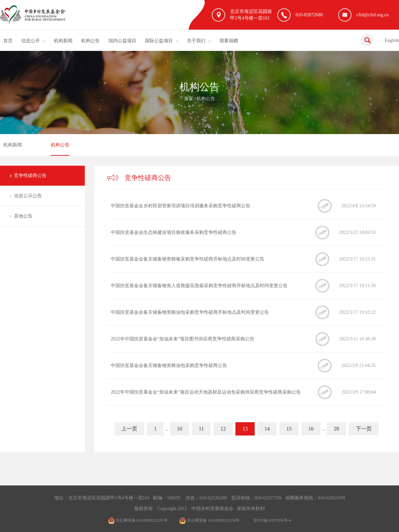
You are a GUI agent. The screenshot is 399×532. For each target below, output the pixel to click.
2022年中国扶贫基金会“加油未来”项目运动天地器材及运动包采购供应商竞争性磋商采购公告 (206, 392)
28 (336, 429)
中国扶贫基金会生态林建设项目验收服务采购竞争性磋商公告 (174, 232)
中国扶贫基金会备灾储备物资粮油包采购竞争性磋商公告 (169, 365)
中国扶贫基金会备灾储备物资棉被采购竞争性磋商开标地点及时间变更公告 (188, 259)
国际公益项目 (159, 41)
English (392, 40)
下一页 (364, 429)
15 (289, 429)
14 (267, 429)
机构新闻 (63, 41)
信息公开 (31, 41)
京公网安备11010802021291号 (138, 520)
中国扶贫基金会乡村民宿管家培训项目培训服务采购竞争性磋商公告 (181, 206)
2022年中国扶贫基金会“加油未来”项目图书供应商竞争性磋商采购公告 (183, 339)
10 (180, 429)
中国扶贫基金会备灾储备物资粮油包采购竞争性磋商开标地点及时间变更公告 (190, 312)
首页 (8, 41)
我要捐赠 (229, 41)
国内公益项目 (122, 41)
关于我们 (196, 41)
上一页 (129, 429)
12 (223, 429)
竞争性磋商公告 (30, 176)
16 (311, 429)
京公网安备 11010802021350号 (209, 520)
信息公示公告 (28, 196)
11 (201, 429)
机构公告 (90, 41)
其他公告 (23, 216)
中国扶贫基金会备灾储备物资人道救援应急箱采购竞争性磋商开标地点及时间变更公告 (199, 286)
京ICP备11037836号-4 (272, 520)
